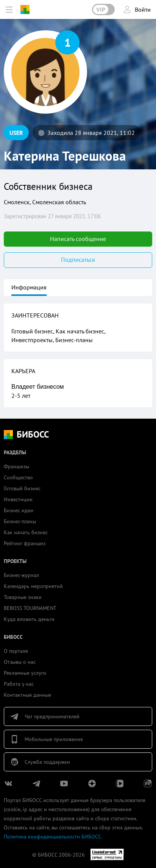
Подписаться (78, 260)
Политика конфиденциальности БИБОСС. (53, 837)
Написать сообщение (78, 239)
